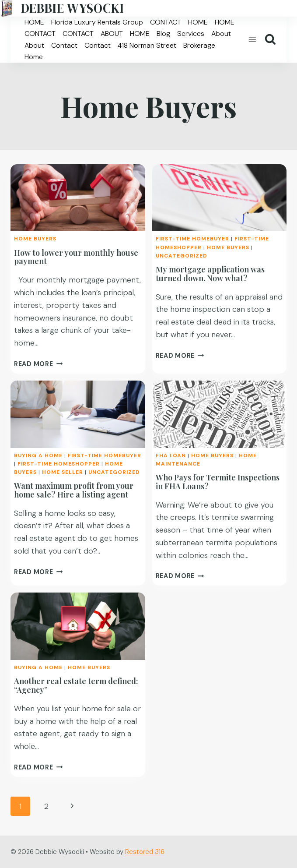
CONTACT (166, 22)
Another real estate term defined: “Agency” (76, 685)
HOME (34, 22)
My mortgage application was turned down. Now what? (210, 274)
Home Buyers (35, 239)
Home (34, 57)
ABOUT (112, 34)
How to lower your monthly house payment (76, 257)
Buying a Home (38, 455)
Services (191, 34)
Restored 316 (145, 852)
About (221, 34)
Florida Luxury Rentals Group (97, 22)
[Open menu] (252, 40)
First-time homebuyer (192, 239)
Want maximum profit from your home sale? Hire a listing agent (74, 490)
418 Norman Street (147, 45)
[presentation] (78, 198)
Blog (163, 34)
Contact (64, 45)
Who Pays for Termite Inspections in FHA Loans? (218, 482)
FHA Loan (171, 455)
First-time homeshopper (59, 464)
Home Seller (63, 472)
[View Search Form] (270, 39)
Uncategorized (182, 256)
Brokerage (199, 45)
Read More (38, 364)
